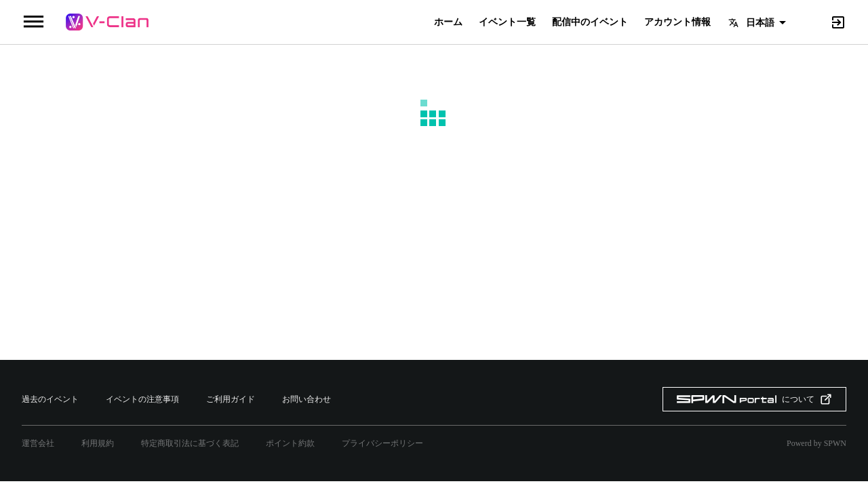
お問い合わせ (307, 399)
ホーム (448, 22)
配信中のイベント (590, 22)
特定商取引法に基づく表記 (190, 443)
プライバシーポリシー (382, 443)
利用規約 (98, 443)
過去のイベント (50, 399)
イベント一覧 (507, 22)
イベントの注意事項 (142, 399)
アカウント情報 (677, 22)
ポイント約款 (290, 443)
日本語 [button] (760, 22)
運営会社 (38, 443)
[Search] (815, 21)
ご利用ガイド (231, 399)
